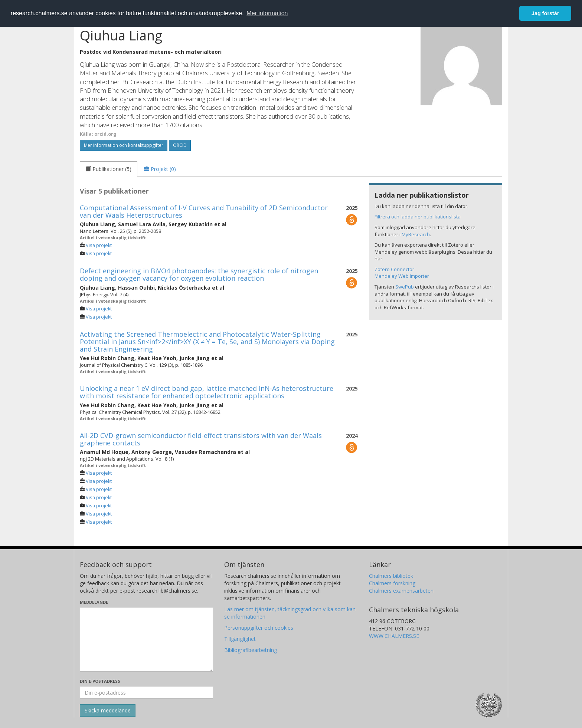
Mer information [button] (267, 13)
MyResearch (416, 234)
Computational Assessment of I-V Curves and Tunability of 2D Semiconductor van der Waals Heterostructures (204, 211)
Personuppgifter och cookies (259, 628)
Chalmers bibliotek (391, 576)
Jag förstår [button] (545, 13)
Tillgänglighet (240, 639)
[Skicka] (108, 711)
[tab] (109, 169)
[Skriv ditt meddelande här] (146, 639)
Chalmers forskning (392, 583)
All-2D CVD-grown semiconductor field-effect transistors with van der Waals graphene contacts (201, 439)
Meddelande (94, 602)
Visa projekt (99, 245)
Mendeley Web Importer (402, 276)
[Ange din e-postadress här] (146, 692)
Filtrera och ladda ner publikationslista (418, 217)
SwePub (405, 287)
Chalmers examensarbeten (401, 591)
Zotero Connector (394, 269)
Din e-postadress (100, 681)
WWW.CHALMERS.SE (394, 636)
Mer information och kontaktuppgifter (124, 145)
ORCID (180, 145)
